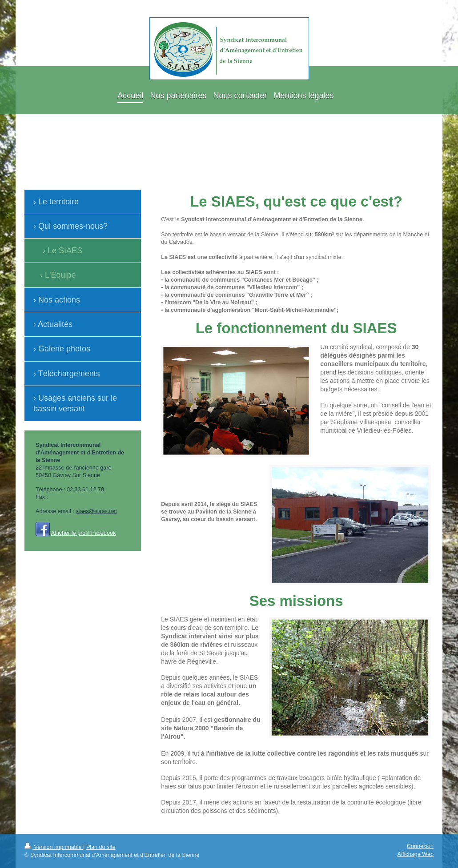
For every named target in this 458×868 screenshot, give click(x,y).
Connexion (420, 846)
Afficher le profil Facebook (83, 533)
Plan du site (101, 847)
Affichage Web (416, 854)
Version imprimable (54, 847)
